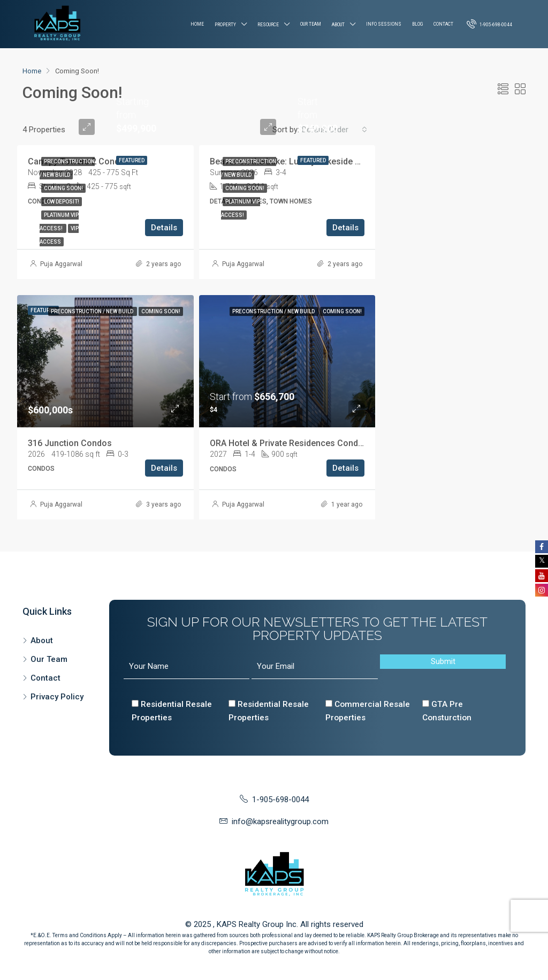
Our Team (311, 24)
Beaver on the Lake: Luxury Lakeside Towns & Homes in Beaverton (340, 161)
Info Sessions (384, 24)
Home (197, 24)
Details (164, 228)
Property (225, 25)
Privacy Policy (57, 697)
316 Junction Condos (70, 443)
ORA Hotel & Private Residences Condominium (301, 443)
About (338, 25)
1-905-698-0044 (489, 24)
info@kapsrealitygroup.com (280, 821)
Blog (417, 24)
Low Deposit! (62, 202)
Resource (268, 25)
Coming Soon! (63, 188)
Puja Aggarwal (61, 264)
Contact (443, 24)
